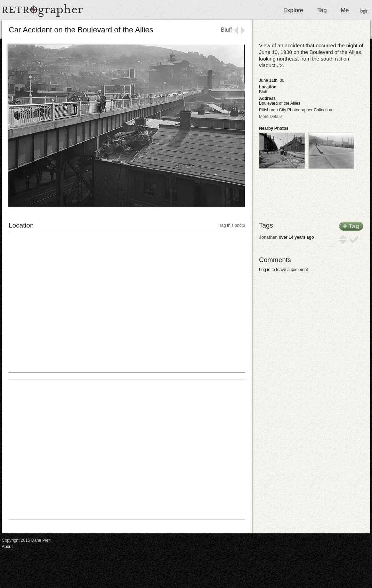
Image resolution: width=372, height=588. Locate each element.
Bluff (226, 30)
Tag (322, 10)
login (364, 11)
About (7, 547)
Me (345, 10)
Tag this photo (232, 225)
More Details (271, 117)
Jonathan (268, 237)
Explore (293, 10)
